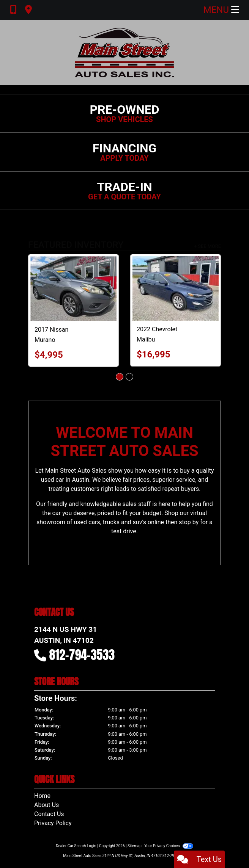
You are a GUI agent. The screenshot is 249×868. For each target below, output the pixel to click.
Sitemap (135, 846)
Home (42, 796)
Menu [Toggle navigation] (221, 10)
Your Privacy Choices (169, 846)
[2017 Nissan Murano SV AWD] (73, 289)
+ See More (207, 246)
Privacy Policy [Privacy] (53, 823)
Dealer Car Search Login (76, 846)
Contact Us (49, 814)
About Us (46, 805)
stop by (189, 522)
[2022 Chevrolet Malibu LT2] (176, 288)
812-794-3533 (82, 655)
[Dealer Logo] (125, 52)
